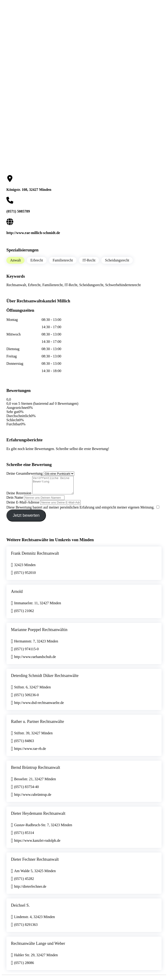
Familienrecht (63, 260)
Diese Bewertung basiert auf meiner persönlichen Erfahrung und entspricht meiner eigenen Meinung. (80, 511)
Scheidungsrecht (117, 260)
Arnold (17, 595)
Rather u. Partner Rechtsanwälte (37, 725)
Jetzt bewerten (26, 519)
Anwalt (15, 260)
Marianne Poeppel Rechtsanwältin (39, 633)
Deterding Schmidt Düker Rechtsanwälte (45, 679)
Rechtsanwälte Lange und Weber (38, 947)
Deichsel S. (20, 909)
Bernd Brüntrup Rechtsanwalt (36, 771)
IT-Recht (89, 260)
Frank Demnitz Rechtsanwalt (35, 557)
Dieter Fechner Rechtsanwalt (35, 863)
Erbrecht (37, 260)
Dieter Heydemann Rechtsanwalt (38, 817)
